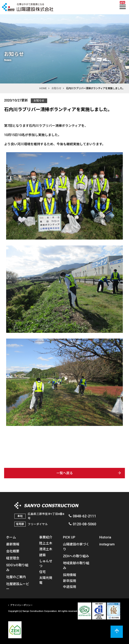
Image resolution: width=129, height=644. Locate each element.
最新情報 (13, 544)
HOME (43, 88)
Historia (105, 537)
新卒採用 (70, 581)
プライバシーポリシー (21, 605)
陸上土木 (46, 543)
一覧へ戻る (65, 473)
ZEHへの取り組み (76, 556)
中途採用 (70, 587)
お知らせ (56, 88)
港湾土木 (46, 549)
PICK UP (69, 537)
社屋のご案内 (16, 577)
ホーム (11, 537)
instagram (107, 544)
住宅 (42, 572)
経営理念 (13, 558)
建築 (42, 555)
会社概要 (13, 551)
